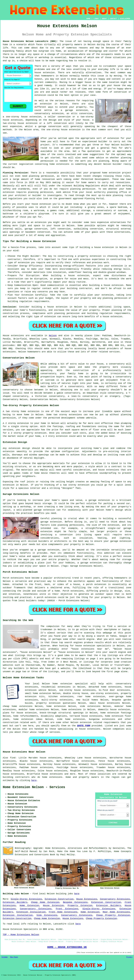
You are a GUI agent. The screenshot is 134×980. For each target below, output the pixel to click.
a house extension (111, 317)
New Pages (14, 957)
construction (11, 722)
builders (126, 145)
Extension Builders (15, 902)
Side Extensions (47, 915)
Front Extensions (67, 909)
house (35, 204)
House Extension (53, 906)
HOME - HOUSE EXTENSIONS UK (67, 947)
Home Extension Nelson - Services (34, 787)
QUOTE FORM (84, 726)
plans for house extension (20, 713)
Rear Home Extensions (116, 912)
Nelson (53, 336)
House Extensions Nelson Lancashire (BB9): (30, 41)
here (34, 780)
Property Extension (80, 906)
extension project (120, 173)
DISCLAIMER (125, 19)
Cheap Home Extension (45, 902)
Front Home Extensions (63, 912)
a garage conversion (48, 126)
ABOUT (104, 19)
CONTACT (113, 19)
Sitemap (5, 957)
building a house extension (97, 247)
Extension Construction (59, 899)
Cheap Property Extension (113, 915)
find (13, 758)
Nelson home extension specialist (65, 684)
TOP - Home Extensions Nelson (21, 935)
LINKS (96, 19)
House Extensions (87, 899)
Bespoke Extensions (75, 902)
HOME (88, 19)
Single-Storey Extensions (26, 899)
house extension (45, 73)
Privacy (129, 957)
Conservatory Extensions (115, 899)
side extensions (90, 706)
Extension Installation (31, 912)
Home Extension (29, 906)
